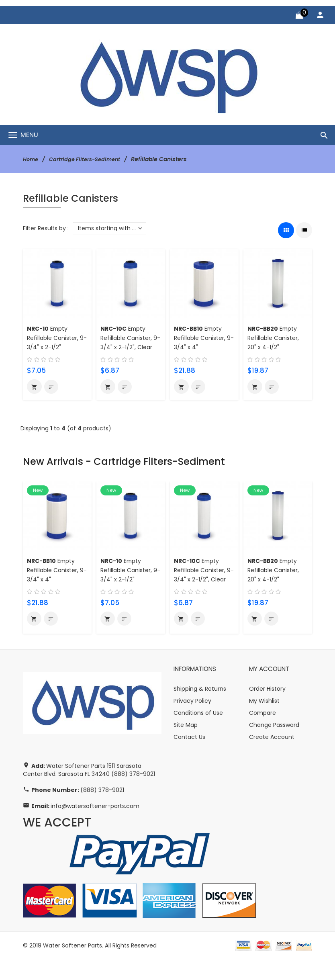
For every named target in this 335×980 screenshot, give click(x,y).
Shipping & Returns (200, 710)
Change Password (274, 746)
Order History (267, 710)
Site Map (186, 746)
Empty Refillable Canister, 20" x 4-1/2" (275, 338)
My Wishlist (264, 722)
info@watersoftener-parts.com (95, 827)
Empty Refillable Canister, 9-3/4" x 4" (202, 338)
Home (32, 159)
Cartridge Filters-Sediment (90, 159)
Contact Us (189, 758)
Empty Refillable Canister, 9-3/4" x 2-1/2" (55, 338)
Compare (262, 734)
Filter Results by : (46, 228)
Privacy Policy (192, 722)
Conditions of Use (198, 734)
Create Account (272, 758)
